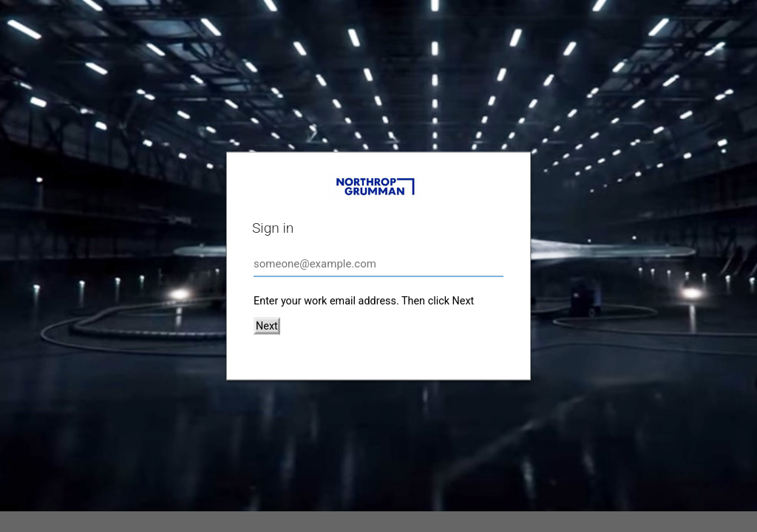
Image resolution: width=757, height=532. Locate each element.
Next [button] (267, 326)
